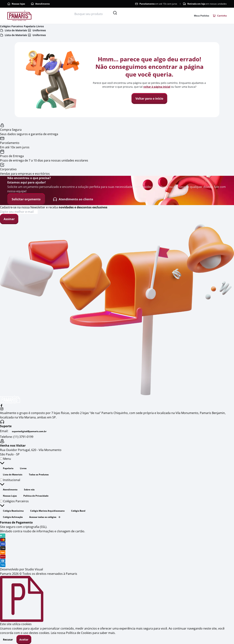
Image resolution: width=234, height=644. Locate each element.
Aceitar (24, 640)
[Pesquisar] (115, 13)
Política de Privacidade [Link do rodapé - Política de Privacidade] (36, 496)
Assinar (9, 219)
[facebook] (117, 405)
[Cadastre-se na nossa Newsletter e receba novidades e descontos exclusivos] (19, 212)
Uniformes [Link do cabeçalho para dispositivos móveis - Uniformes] (37, 30)
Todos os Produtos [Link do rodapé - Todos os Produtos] (39, 475)
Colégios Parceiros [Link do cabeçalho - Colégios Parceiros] (12, 26)
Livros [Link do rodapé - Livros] (23, 468)
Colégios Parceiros (14, 503)
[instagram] (117, 409)
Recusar (8, 640)
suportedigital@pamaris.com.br (29, 431)
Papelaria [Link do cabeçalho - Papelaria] (30, 26)
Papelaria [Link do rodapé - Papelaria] (8, 468)
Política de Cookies (79, 633)
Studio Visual (34, 569)
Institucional (10, 482)
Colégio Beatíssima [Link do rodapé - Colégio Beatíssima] (13, 511)
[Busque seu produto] (93, 14)
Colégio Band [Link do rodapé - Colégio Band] (78, 511)
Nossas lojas (16, 4)
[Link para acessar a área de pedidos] (202, 16)
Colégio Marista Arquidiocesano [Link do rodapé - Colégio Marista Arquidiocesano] (47, 511)
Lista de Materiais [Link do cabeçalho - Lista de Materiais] (14, 35)
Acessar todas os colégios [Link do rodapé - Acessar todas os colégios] (45, 517)
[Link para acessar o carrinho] (220, 16)
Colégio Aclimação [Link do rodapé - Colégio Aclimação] (13, 517)
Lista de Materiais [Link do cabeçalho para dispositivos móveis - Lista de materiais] (14, 30)
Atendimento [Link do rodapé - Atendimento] (10, 490)
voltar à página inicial (157, 87)
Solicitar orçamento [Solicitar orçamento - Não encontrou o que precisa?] (26, 199)
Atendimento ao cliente (73, 199)
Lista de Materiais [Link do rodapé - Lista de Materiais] (13, 475)
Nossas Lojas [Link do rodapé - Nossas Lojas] (10, 496)
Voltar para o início (149, 99)
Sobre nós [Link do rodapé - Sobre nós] (29, 490)
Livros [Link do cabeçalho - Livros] (40, 26)
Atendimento (40, 4)
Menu (5, 461)
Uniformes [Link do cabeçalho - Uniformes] (37, 35)
